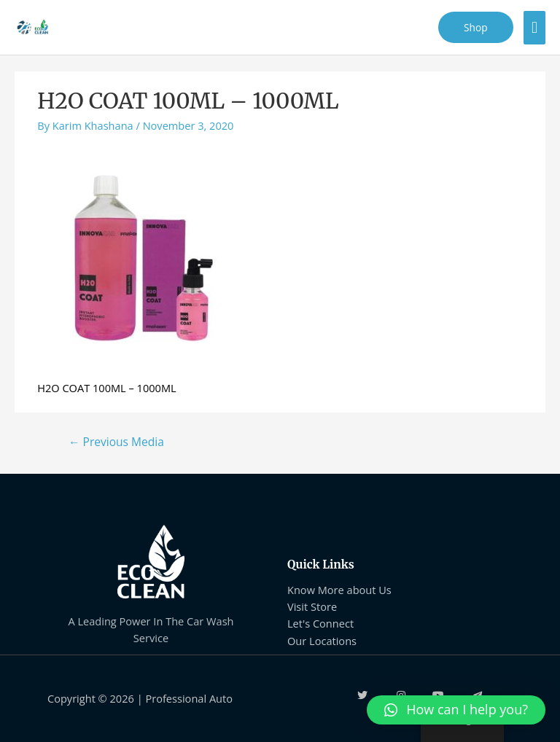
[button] (456, 710)
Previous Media (116, 442)
